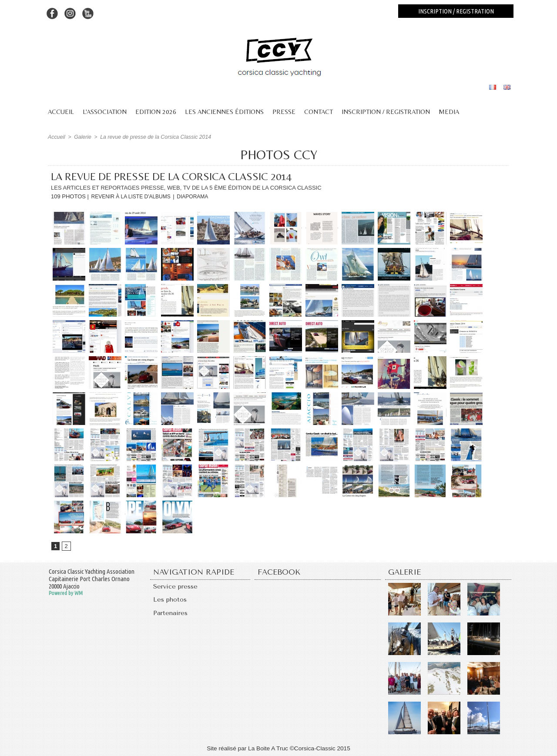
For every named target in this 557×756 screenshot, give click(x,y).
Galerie (82, 137)
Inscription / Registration (386, 112)
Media (449, 112)
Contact (319, 112)
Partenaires (171, 615)
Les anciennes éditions (224, 112)
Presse (284, 112)
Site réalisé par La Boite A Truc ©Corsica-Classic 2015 (278, 749)
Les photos (170, 601)
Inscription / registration (456, 11)
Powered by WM (66, 593)
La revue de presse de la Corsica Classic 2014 (153, 137)
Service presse (176, 587)
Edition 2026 (156, 112)
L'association (105, 112)
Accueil (61, 112)
